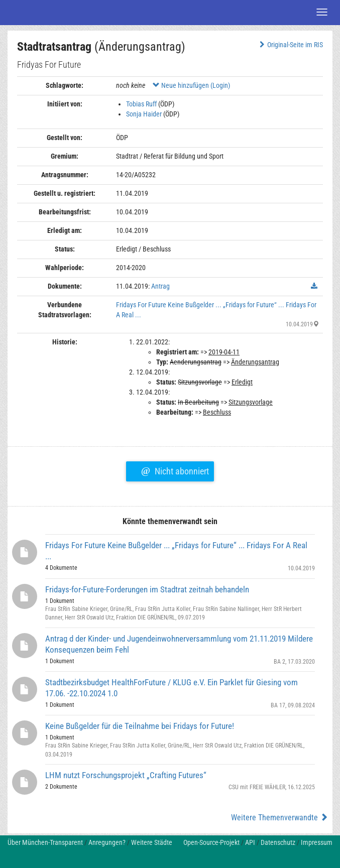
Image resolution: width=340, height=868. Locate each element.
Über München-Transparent (45, 842)
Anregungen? (107, 842)
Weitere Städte (152, 842)
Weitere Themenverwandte (279, 818)
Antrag (160, 286)
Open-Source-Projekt (211, 842)
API (250, 842)
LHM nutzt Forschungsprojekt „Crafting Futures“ (126, 775)
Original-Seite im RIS (290, 45)
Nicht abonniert (175, 470)
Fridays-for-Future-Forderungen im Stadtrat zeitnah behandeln (147, 589)
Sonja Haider (144, 114)
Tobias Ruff (141, 104)
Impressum (317, 842)
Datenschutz (278, 842)
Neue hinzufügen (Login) (191, 85)
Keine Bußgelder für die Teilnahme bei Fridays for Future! (140, 726)
